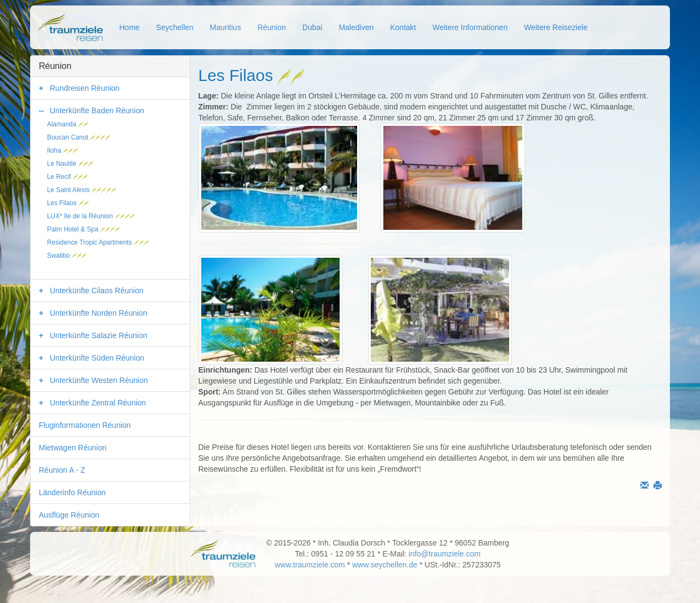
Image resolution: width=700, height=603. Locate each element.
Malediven (356, 27)
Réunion (272, 27)
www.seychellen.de (385, 565)
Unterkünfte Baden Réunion (97, 111)
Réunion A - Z (62, 470)
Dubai (313, 27)
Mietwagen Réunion (73, 448)
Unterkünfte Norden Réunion (98, 313)
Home (129, 27)
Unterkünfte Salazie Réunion (98, 335)
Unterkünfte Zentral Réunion (98, 403)
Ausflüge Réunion (69, 515)
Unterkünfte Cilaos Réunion (97, 291)
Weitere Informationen (470, 27)
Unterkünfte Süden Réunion (97, 358)
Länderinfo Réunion (72, 492)
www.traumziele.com (310, 565)
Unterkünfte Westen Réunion (99, 380)
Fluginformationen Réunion (85, 425)
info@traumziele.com (445, 554)
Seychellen (175, 27)
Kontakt (403, 27)
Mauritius (226, 27)
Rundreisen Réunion (85, 88)
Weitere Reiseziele (556, 27)
